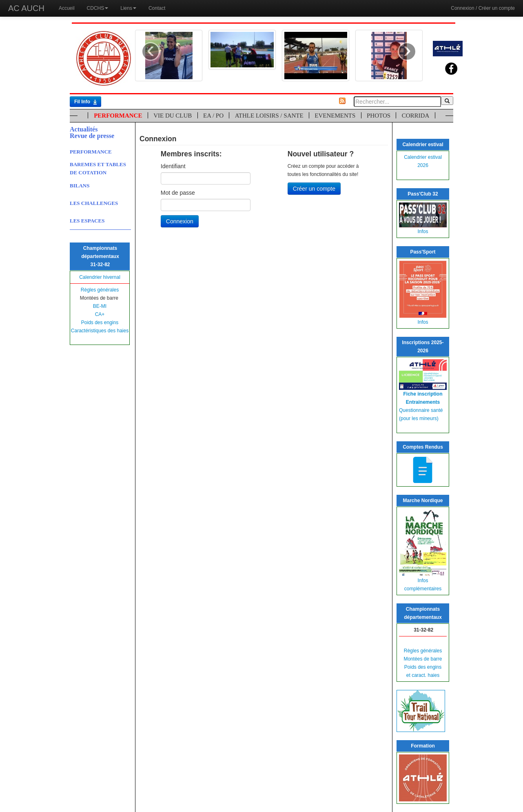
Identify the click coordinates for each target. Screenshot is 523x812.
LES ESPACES (87, 221)
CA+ (100, 314)
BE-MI (100, 306)
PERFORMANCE (118, 116)
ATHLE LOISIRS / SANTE (269, 116)
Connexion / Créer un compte (483, 8)
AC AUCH (26, 8)
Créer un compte (314, 189)
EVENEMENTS (335, 116)
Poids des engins (100, 323)
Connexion (180, 221)
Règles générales (100, 290)
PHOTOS (379, 116)
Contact (157, 8)
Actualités (84, 129)
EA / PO (213, 116)
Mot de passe (178, 193)
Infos (423, 231)
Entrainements (423, 402)
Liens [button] (128, 8)
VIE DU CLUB (173, 116)
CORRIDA (416, 116)
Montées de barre (423, 659)
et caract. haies (423, 675)
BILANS (80, 186)
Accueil (67, 8)
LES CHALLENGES (94, 203)
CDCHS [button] (98, 8)
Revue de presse (92, 136)
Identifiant (173, 166)
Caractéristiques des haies (100, 331)
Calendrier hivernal (100, 277)
